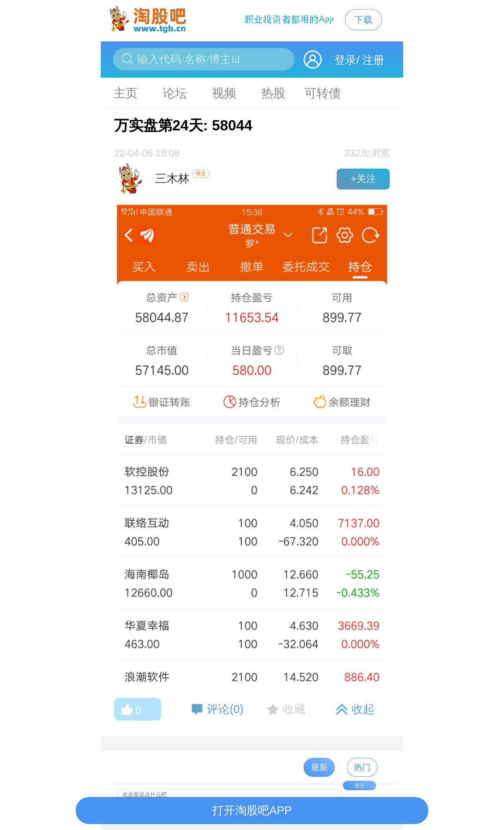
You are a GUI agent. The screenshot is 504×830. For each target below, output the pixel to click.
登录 (345, 60)
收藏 (294, 709)
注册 (373, 60)
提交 (359, 785)
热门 (362, 767)
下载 (363, 20)
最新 (319, 767)
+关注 (363, 179)
